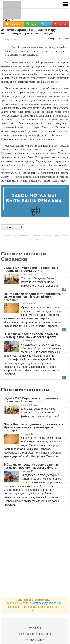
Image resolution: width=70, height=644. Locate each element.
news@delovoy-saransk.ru (45, 603)
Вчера (45, 24)
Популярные (14, 24)
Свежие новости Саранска (24, 256)
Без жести (60, 24)
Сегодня (31, 24)
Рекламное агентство (35, 634)
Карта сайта (35, 640)
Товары (35, 628)
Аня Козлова (63, 39)
